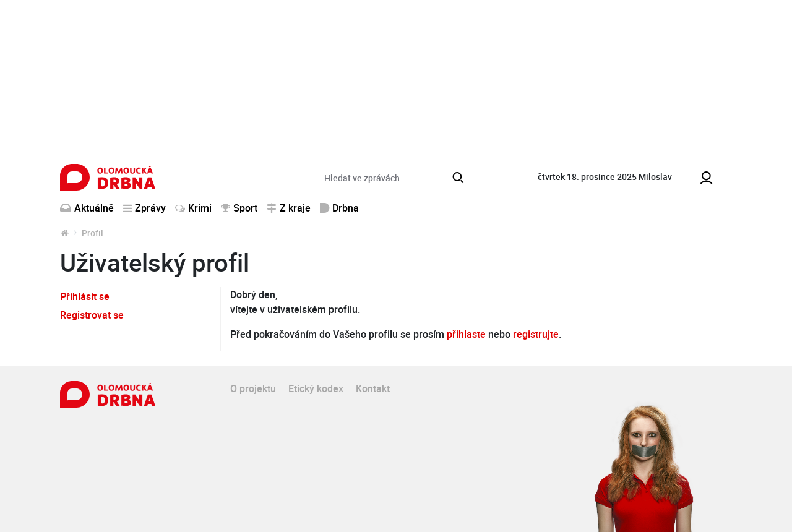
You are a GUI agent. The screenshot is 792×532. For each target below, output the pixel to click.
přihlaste (466, 334)
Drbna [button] (339, 208)
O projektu (253, 388)
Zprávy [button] (144, 208)
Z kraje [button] (289, 208)
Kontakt (373, 388)
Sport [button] (239, 208)
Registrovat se (92, 315)
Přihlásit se (85, 296)
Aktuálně (87, 208)
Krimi (193, 208)
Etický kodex (316, 388)
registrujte (536, 334)
